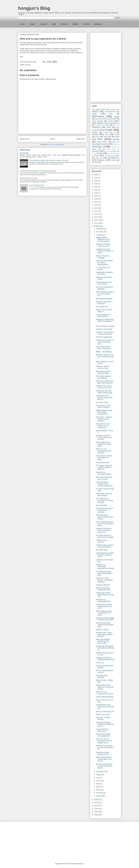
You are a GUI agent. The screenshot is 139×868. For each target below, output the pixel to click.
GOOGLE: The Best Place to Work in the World (105, 333)
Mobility (75, 24)
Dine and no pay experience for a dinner (104, 693)
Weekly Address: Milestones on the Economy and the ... (104, 239)
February (100, 793)
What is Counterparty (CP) (105, 712)
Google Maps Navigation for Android (104, 273)
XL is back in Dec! (102, 402)
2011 (96, 220)
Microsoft (64, 24)
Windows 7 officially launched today (103, 367)
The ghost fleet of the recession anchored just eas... (105, 707)
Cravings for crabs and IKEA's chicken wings (104, 392)
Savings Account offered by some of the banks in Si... (105, 748)
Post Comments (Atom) (57, 145)
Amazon (103, 109)
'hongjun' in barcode (103, 585)
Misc (100, 139)
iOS (107, 134)
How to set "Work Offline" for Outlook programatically (104, 263)
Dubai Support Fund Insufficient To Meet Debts (103, 444)
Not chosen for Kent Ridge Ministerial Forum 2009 (105, 619)
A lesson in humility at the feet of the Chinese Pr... (105, 382)
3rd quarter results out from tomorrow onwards (105, 536)
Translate (108, 156)
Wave (98, 158)
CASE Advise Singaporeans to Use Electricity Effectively (38, 171)
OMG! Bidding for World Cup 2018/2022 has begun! (104, 613)
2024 (96, 181)
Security (86, 24)
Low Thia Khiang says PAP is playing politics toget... (104, 573)
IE (114, 132)
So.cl (93, 153)
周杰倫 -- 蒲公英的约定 (104, 352)
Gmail (97, 130)
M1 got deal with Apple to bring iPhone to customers (104, 510)
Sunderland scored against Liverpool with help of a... (104, 398)
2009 (96, 226)
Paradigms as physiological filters (103, 601)
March (99, 790)
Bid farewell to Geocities (104, 299)
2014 (96, 211)
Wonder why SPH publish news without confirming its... (105, 648)
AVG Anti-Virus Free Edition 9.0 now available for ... (103, 426)
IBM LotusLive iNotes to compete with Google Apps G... (104, 766)
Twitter (117, 156)
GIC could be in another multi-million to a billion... (104, 458)
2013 (96, 214)
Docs (117, 123)
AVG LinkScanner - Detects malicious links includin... (104, 517)
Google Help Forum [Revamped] (103, 730)
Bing (111, 114)
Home (23, 24)
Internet (95, 134)
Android (95, 112)
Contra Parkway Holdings (104, 697)
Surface (117, 153)
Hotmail (106, 132)
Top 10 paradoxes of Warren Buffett (103, 315)
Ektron (115, 125)
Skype (114, 151)
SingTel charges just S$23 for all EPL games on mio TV (105, 555)
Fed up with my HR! (103, 462)
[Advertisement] (106, 67)
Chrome (113, 119)
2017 (96, 202)
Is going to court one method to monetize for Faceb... (104, 251)
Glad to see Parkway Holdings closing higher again (105, 625)
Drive (107, 125)
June (98, 781)
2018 (96, 199)
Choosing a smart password (102, 676)
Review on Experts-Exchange (102, 257)
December (100, 229)
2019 (96, 196)
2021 (96, 190)
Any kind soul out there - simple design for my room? (104, 606)
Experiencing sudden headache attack (103, 372)
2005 (96, 809)
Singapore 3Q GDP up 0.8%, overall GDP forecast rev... (104, 530)
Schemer (114, 149)
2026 (96, 175)
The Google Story (102, 307)
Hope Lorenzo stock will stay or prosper (104, 478)
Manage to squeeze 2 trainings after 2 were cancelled (104, 437)
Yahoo (113, 160)
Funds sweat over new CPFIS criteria (104, 283)
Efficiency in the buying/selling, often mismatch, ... (103, 451)
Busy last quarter (102, 505)
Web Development (111, 158)
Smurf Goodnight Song (36, 185)
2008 (96, 800)
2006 (96, 806)
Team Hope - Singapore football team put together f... (104, 419)
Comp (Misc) (114, 121)
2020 (96, 193)
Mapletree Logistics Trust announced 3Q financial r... (105, 357)
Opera (114, 142)
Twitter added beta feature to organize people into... (105, 294)
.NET (94, 109)
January (99, 796)
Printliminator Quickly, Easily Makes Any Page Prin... (105, 595)
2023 (96, 184)
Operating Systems (100, 144)
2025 (96, 178)
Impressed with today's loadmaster (104, 303)
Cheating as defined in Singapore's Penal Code (105, 659)
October (99, 235)
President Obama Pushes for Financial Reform (105, 546)
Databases (98, 24)
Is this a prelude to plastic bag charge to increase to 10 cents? (49, 160)
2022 (96, 187)
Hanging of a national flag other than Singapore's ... (105, 321)
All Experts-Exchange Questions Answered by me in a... (105, 724)
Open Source (102, 142)
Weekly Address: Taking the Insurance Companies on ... (104, 412)
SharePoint (107, 151)
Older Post (81, 139)
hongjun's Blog (34, 8)
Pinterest (114, 147)
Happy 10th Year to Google (29, 178)
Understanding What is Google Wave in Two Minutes (104, 759)
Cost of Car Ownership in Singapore (104, 288)
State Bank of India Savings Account (102, 753)
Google (32, 24)
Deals (110, 123)
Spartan (110, 153)
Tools (96, 156)
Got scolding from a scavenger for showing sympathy (104, 500)
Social (100, 153)
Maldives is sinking (102, 630)
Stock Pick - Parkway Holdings (103, 718)
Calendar (104, 119)
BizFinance (98, 116)
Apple (54, 24)
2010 (96, 223)
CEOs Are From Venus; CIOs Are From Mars (104, 387)
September (100, 772)
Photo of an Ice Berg (103, 715)
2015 (96, 208)
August (99, 775)
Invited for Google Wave (104, 337)
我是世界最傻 (24, 153)
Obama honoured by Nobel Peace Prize (103, 589)
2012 (96, 217)
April (98, 787)
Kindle (117, 134)
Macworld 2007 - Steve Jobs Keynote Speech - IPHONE (105, 634)
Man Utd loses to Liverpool (105, 326)
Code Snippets (97, 121)
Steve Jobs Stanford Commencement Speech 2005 (103, 641)
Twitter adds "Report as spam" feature (104, 495)
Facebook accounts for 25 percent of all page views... (105, 342)
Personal (28, 65)
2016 (96, 205)
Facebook (43, 24)
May (98, 784)
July (98, 778)
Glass (117, 127)
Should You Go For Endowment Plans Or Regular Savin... (104, 741)
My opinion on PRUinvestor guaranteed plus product (105, 567)
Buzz (97, 119)
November (100, 232)
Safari (104, 149)
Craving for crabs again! (104, 329)
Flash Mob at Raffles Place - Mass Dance (104, 348)
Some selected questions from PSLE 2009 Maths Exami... (105, 524)
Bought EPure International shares (103, 473)
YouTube (95, 162)
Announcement (110, 112)
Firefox (109, 127)
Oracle (115, 144)
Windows (101, 160)
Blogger (116, 117)
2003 (96, 815)
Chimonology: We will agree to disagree (103, 406)
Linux (97, 137)
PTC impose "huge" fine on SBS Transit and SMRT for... (104, 467)
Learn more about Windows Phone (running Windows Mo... (105, 484)
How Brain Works (102, 550)
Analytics (113, 110)
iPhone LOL (100, 663)
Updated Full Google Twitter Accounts (103, 245)
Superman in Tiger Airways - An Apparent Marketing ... (104, 580)
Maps (105, 137)
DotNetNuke (99, 125)
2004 (96, 812)
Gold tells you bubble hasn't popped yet (103, 735)
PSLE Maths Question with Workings (103, 377)
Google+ (95, 132)
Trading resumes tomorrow (102, 541)
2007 (96, 803)
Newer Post (24, 139)
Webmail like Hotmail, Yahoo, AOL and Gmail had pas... (104, 687)
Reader (94, 149)
